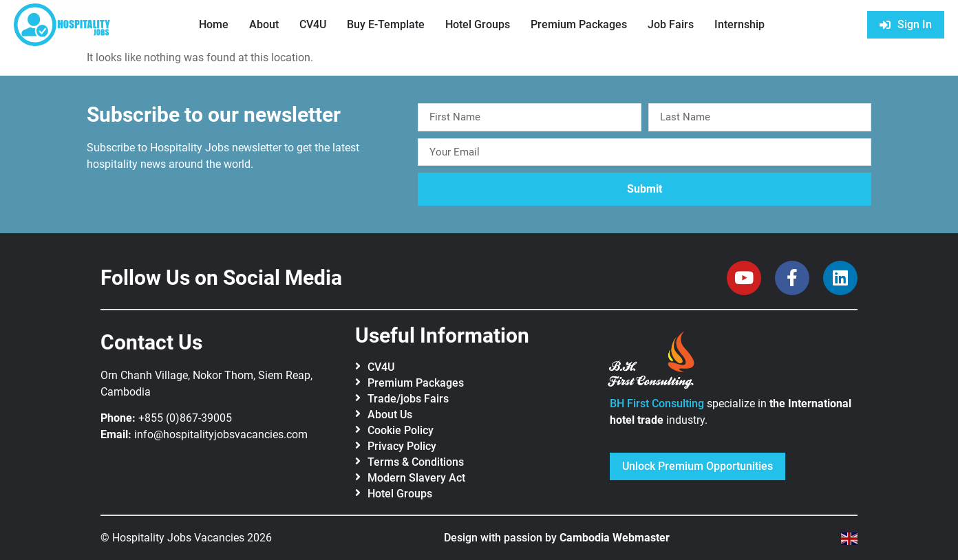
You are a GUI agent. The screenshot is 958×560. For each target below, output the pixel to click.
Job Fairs (671, 24)
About (264, 24)
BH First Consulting (657, 403)
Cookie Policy (401, 430)
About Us (390, 414)
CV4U (313, 24)
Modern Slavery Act (416, 478)
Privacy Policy (402, 446)
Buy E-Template (386, 24)
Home (214, 24)
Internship (739, 24)
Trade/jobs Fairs (408, 399)
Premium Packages (579, 24)
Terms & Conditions (416, 462)
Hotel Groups (478, 24)
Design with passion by (557, 538)
